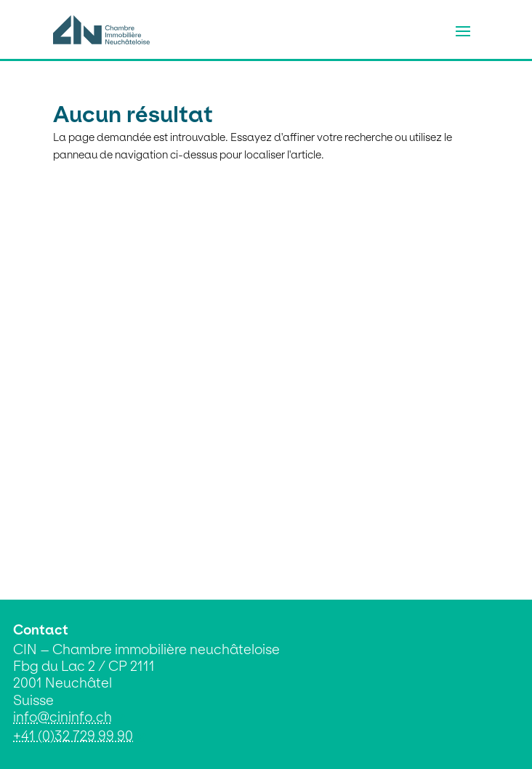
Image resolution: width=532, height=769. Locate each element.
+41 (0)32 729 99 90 (73, 736)
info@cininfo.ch (63, 717)
